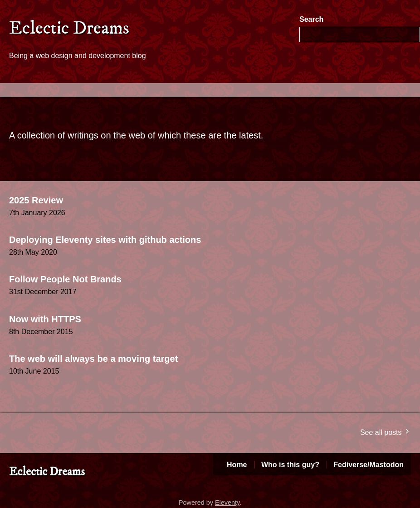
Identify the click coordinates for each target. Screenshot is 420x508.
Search (311, 19)
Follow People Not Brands (65, 279)
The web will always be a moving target (93, 359)
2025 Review (36, 200)
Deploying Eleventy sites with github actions (105, 240)
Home (237, 465)
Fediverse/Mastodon (369, 465)
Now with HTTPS (45, 319)
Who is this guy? (290, 465)
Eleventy (227, 503)
